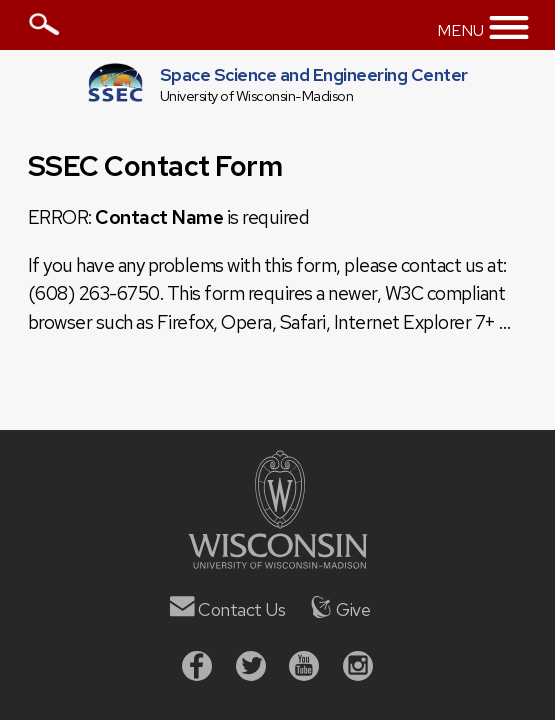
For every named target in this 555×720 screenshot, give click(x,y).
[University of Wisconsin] (278, 562)
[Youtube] (304, 668)
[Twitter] (251, 668)
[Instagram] (358, 668)
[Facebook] (197, 668)
